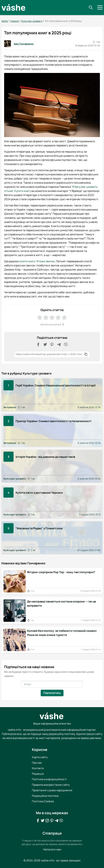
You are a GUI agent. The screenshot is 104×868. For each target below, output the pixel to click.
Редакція (38, 774)
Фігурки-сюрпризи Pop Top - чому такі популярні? (61, 572)
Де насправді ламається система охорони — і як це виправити (62, 603)
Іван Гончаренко (19, 44)
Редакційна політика (45, 796)
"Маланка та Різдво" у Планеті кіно (39, 528)
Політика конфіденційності (49, 779)
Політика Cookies (43, 801)
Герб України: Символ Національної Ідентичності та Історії (56, 385)
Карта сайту (40, 757)
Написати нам (52, 849)
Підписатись (52, 693)
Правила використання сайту (51, 785)
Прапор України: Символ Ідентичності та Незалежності (53, 421)
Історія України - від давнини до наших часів (45, 457)
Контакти (38, 768)
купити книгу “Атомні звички (37, 261)
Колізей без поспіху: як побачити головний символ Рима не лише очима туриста (62, 633)
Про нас (37, 763)
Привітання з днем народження (52, 790)
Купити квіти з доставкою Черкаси (39, 492)
